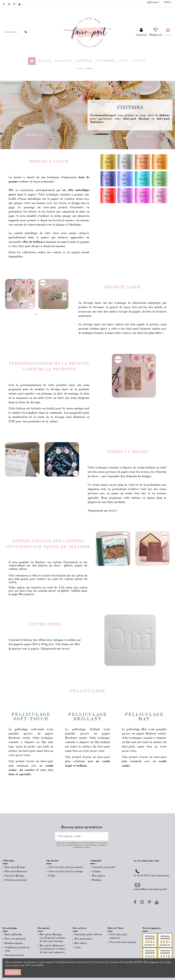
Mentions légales (14, 943)
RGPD (40, 965)
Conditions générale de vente (17, 949)
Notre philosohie (13, 935)
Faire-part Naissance (16, 872)
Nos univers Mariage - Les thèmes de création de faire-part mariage (52, 938)
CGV (27, 965)
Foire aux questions (15, 939)
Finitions (97, 880)
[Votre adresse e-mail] (78, 836)
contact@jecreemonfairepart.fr (150, 889)
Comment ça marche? (104, 867)
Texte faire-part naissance (118, 936)
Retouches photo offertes (88, 935)
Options (96, 872)
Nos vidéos (80, 943)
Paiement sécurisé (14, 955)
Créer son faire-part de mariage (66, 872)
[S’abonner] (105, 836)
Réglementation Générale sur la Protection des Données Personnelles (96, 962)
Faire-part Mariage (15, 867)
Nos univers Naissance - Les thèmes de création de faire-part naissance (53, 949)
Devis (78, 948)
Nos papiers (99, 876)
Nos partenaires (83, 939)
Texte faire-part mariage (123, 942)
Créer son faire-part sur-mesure (66, 867)
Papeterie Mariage (14, 876)
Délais (52, 876)
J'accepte (13, 972)
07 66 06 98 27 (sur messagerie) (152, 876)
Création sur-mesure (16, 880)
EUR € (168, 2)
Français (154, 2)
